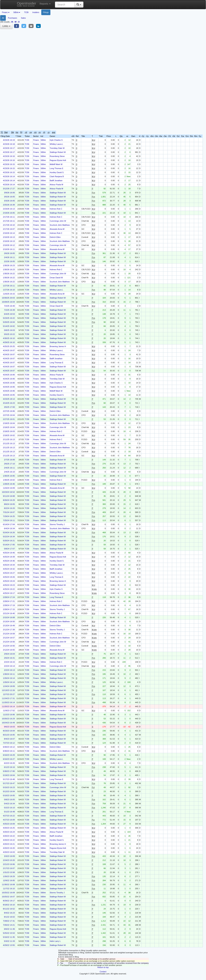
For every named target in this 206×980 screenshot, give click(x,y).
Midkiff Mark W (56, 164)
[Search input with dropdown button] (65, 5)
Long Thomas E (56, 168)
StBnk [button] (17, 12)
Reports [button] (45, 4)
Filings (46, 12)
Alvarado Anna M (57, 229)
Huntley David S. (57, 172)
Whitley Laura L (56, 144)
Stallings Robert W (58, 152)
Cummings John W (58, 221)
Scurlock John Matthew (60, 225)
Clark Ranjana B (57, 176)
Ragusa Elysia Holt (58, 160)
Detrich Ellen (55, 237)
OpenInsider (27, 4)
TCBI (26, 12)
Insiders (36, 12)
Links (6, 26)
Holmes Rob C (56, 209)
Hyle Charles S (56, 140)
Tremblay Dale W (57, 148)
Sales (23, 18)
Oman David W (56, 278)
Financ (36, 140)
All (3, 18)
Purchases (12, 18)
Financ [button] (6, 12)
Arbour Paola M (56, 185)
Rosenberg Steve (57, 156)
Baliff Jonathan (56, 180)
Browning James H (58, 346)
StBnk (43, 140)
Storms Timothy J (57, 524)
